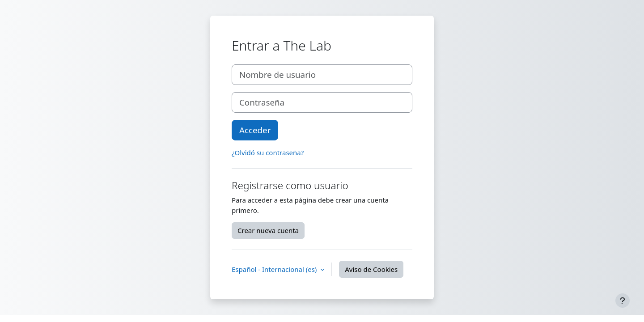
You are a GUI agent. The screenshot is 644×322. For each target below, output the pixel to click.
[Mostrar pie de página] (623, 301)
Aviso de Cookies (371, 269)
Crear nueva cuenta (268, 230)
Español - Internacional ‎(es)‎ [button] (275, 269)
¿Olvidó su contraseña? (268, 153)
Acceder (255, 130)
